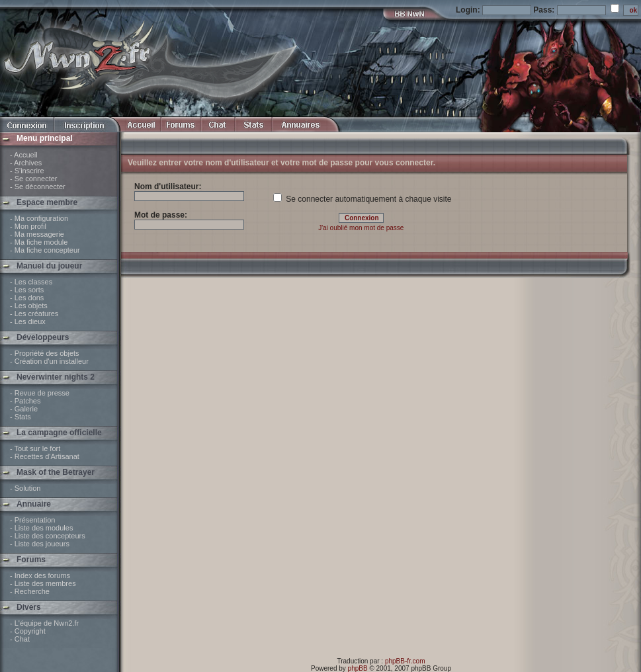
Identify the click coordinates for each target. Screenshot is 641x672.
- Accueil (24, 155)
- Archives (26, 163)
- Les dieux (28, 321)
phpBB (358, 668)
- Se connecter (34, 179)
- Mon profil (28, 226)
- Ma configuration (39, 218)
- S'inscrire (27, 171)
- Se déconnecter (38, 187)
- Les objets (29, 306)
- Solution (25, 488)
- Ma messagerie (37, 234)
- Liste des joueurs (40, 544)
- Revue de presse (40, 393)
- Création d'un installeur (49, 361)
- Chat (20, 639)
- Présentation (32, 520)
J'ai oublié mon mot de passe (361, 228)
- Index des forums (40, 575)
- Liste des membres (43, 583)
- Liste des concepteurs (48, 536)
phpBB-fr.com (405, 661)
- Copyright (28, 631)
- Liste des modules (41, 528)
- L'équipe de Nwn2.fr (44, 623)
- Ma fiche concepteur (45, 250)
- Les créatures (34, 314)
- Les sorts (27, 290)
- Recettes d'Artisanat (45, 456)
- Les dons (27, 298)
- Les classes (31, 282)
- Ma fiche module (39, 242)
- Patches (25, 401)
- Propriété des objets (45, 353)
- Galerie (24, 409)
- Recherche (30, 591)
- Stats (21, 417)
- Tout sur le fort (35, 448)
